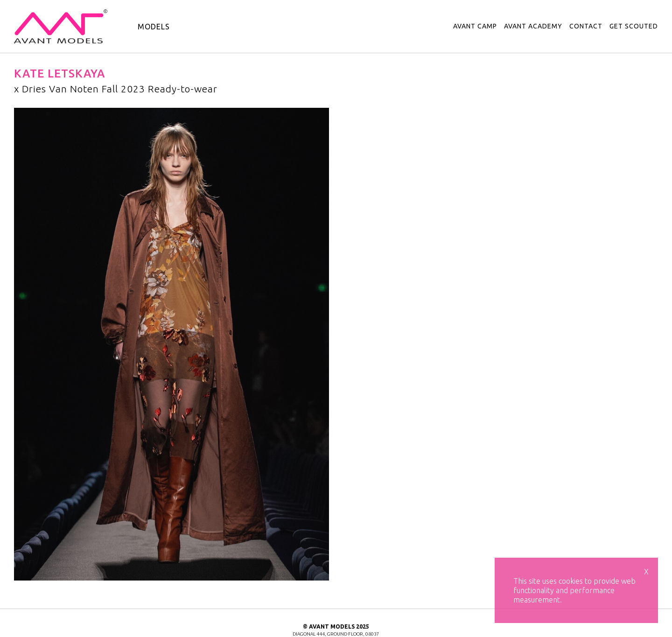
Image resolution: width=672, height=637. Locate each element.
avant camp (475, 26)
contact (586, 26)
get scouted (634, 26)
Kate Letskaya (59, 73)
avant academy (533, 26)
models (154, 27)
